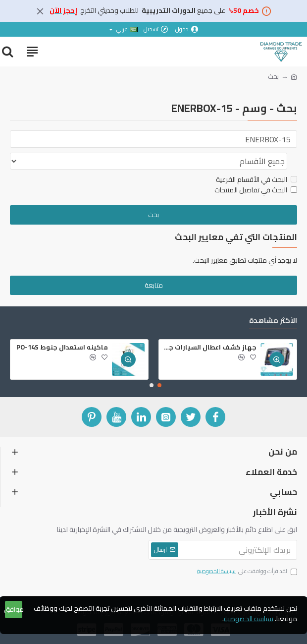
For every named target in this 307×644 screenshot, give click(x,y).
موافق (14, 609)
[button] (159, 385)
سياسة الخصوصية (249, 619)
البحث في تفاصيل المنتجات (256, 192)
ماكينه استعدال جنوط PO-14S (62, 347)
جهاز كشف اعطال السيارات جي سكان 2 (209, 347)
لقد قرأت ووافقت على (246, 572)
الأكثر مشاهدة (273, 322)
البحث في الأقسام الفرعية (256, 181)
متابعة (154, 287)
